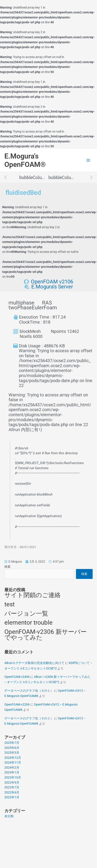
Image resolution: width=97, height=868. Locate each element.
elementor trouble (28, 623)
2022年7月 (12, 787)
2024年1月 (12, 772)
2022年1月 (12, 797)
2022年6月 (12, 792)
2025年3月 (12, 753)
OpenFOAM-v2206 (17, 704)
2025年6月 (12, 748)
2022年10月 (13, 777)
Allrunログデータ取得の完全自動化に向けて (34, 663)
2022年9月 (12, 782)
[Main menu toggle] (88, 160)
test (10, 604)
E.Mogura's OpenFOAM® (25, 160)
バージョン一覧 (26, 614)
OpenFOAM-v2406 (17, 677)
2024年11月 (13, 762)
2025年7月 (12, 743)
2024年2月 (12, 768)
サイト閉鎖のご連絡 (33, 595)
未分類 (9, 816)
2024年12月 (13, 758)
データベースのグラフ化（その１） (29, 691)
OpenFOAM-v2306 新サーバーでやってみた (46, 635)
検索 (7, 567)
